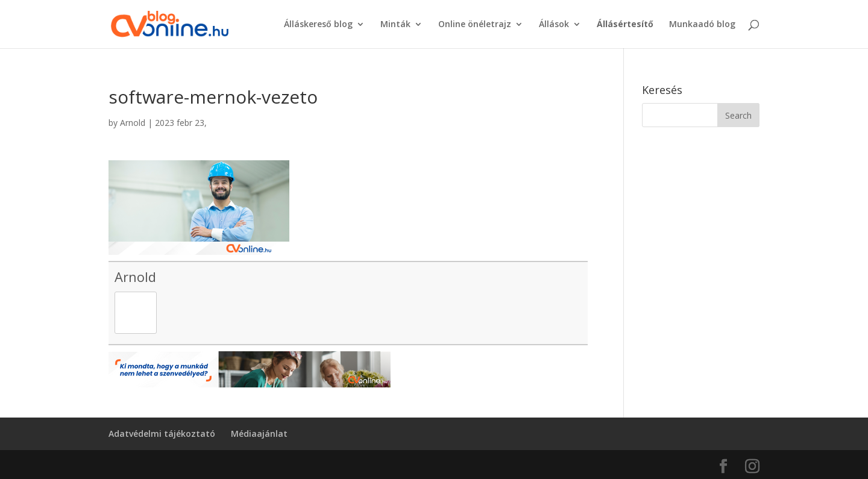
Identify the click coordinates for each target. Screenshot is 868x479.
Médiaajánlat (259, 434)
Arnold (133, 123)
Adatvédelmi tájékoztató (162, 434)
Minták (395, 25)
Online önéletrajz (475, 25)
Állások (554, 25)
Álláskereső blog (318, 25)
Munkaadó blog (702, 25)
